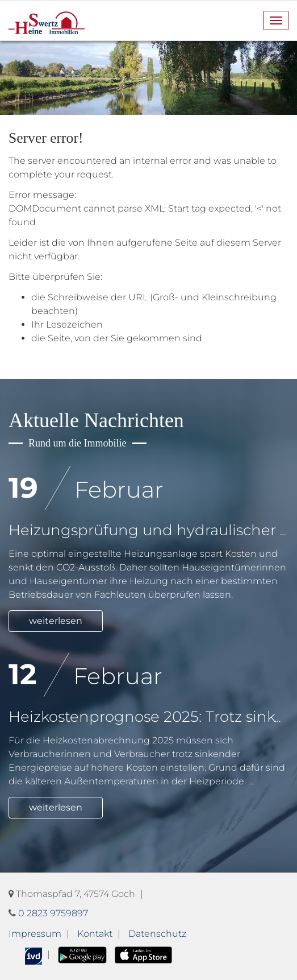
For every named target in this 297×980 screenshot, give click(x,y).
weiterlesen (56, 621)
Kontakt (95, 934)
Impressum (35, 934)
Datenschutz (157, 934)
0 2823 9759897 (53, 913)
